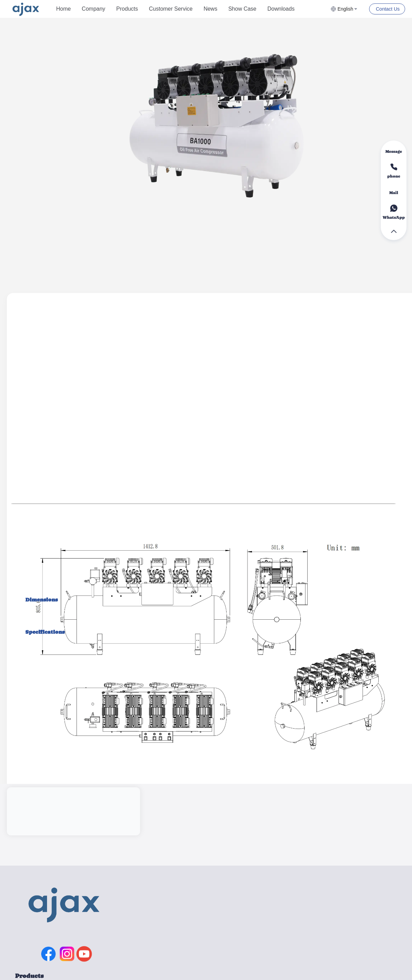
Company (93, 9)
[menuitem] (63, 9)
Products (127, 9)
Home (63, 9)
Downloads (281, 9)
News (210, 9)
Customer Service (171, 9)
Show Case (242, 9)
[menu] (191, 9)
